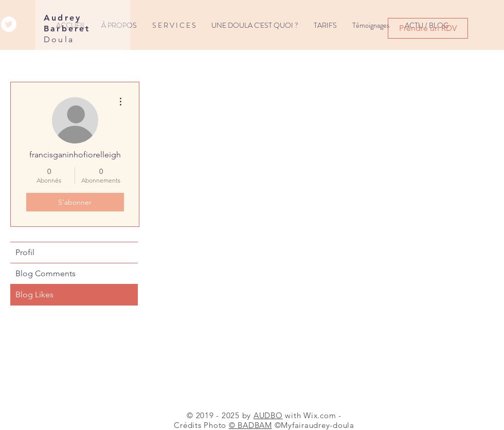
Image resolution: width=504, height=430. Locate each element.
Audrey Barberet (67, 23)
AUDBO (268, 415)
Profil (25, 252)
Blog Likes (34, 294)
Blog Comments (46, 273)
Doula (59, 39)
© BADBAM (250, 425)
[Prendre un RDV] (428, 28)
